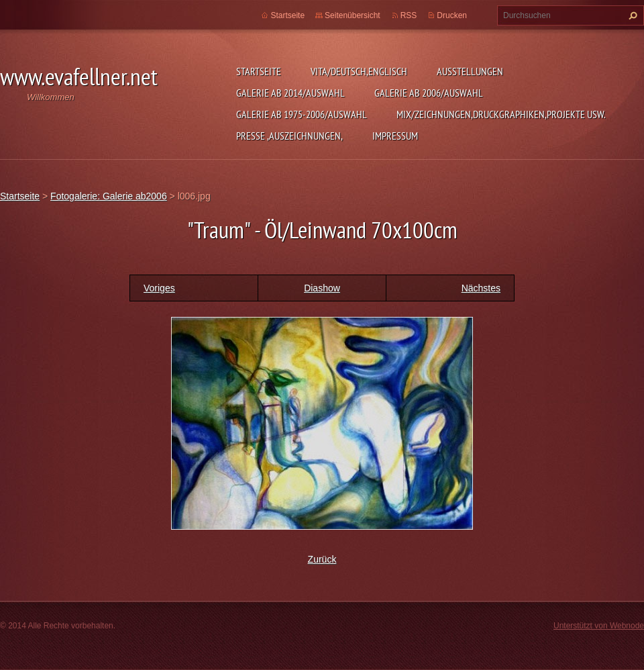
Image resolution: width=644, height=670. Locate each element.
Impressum (395, 136)
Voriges (159, 288)
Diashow (322, 288)
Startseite (259, 71)
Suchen (631, 15)
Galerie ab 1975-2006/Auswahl (302, 114)
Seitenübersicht (353, 15)
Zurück (322, 559)
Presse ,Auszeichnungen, (289, 136)
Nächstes (481, 288)
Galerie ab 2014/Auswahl (290, 93)
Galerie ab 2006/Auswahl (429, 93)
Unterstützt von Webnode (599, 626)
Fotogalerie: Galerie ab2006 (109, 196)
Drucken (452, 15)
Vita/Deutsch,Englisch (359, 71)
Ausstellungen (470, 71)
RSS (409, 15)
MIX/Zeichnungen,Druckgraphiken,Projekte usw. (501, 114)
